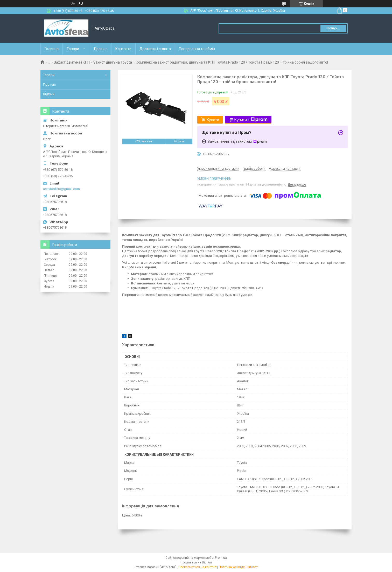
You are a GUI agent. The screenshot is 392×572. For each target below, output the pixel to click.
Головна (52, 49)
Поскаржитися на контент (197, 567)
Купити (213, 120)
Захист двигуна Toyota (113, 62)
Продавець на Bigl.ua (196, 562)
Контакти (123, 49)
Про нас (101, 49)
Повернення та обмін (197, 49)
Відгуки (49, 94)
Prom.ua (221, 558)
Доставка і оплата (155, 49)
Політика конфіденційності (239, 567)
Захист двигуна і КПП (72, 62)
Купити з (251, 120)
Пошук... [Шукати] (333, 28)
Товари (73, 49)
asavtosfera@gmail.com (61, 189)
